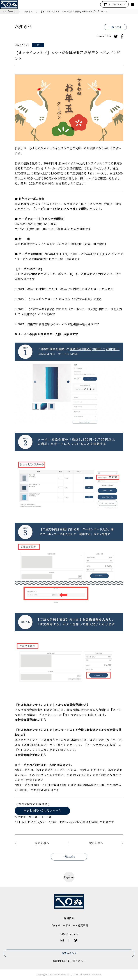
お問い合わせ (69, 953)
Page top (69, 876)
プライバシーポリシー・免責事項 (69, 926)
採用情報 (69, 918)
